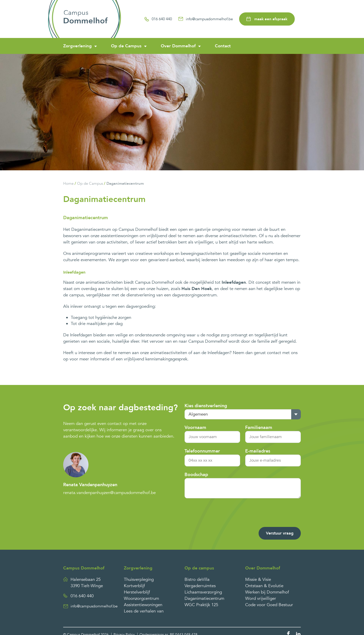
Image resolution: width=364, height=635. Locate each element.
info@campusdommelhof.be (206, 19)
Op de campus (199, 568)
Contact (223, 46)
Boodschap (196, 475)
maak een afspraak (267, 19)
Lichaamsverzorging (203, 592)
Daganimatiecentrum (125, 183)
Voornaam (195, 428)
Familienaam (259, 428)
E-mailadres (258, 451)
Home (68, 183)
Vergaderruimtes (200, 586)
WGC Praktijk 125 (201, 605)
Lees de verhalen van (144, 611)
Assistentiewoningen (143, 605)
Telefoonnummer (202, 451)
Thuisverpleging (139, 579)
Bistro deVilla (197, 579)
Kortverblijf (134, 586)
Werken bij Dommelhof (267, 592)
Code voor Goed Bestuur (269, 605)
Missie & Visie (258, 579)
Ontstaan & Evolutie (264, 586)
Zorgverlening (77, 46)
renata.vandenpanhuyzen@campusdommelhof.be (109, 493)
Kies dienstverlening (206, 406)
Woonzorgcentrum (141, 598)
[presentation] (262, 513)
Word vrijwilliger (261, 598)
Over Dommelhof (178, 46)
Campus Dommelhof (84, 568)
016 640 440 (158, 19)
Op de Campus (126, 46)
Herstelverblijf (137, 592)
